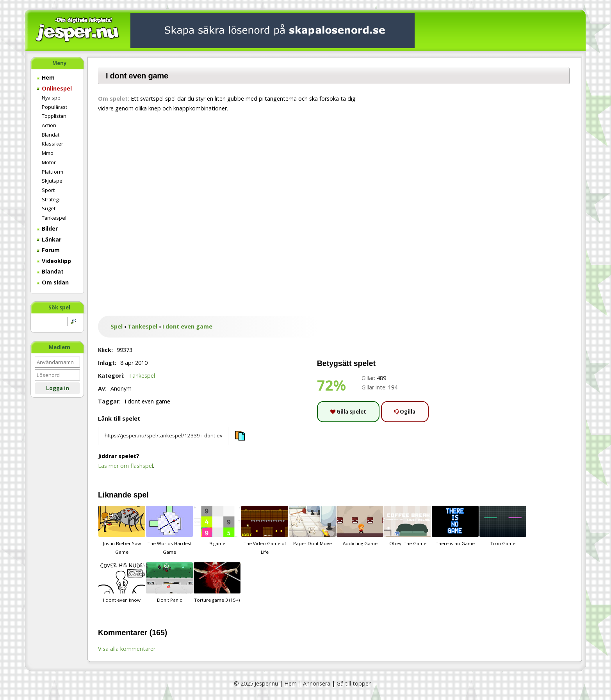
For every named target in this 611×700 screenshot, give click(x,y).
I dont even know (122, 583)
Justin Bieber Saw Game (122, 530)
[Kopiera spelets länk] (163, 436)
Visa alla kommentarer (127, 649)
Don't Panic (169, 583)
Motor (49, 162)
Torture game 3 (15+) (217, 583)
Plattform (53, 172)
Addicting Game (360, 526)
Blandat (51, 135)
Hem (46, 77)
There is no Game (455, 526)
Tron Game (503, 526)
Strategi (51, 199)
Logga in (58, 388)
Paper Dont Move (312, 526)
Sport (48, 190)
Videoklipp (54, 261)
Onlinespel (54, 88)
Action (49, 125)
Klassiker (53, 144)
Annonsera (317, 683)
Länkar (49, 239)
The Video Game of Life (265, 530)
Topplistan (54, 116)
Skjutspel (53, 181)
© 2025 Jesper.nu (256, 683)
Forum (48, 250)
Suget (49, 208)
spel (141, 495)
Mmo (48, 153)
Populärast (54, 107)
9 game (217, 526)
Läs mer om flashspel (126, 466)
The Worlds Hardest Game (169, 530)
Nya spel (52, 98)
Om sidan (53, 282)
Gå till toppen (354, 683)
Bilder (47, 228)
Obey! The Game (408, 526)
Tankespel (54, 218)
